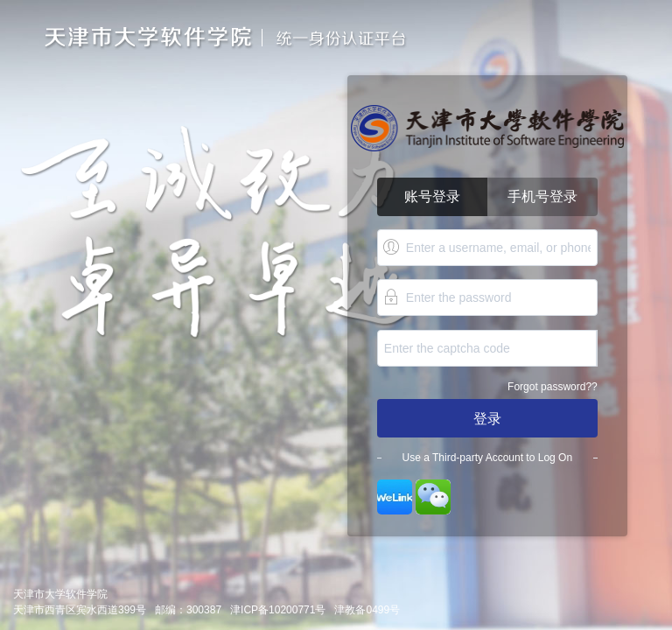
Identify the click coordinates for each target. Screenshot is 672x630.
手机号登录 (542, 196)
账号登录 (432, 196)
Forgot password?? (553, 387)
